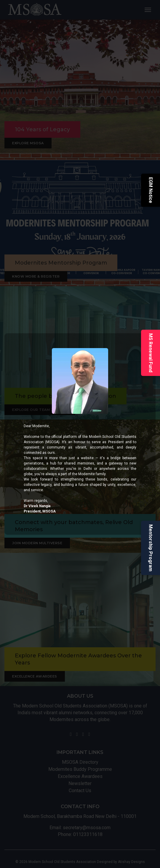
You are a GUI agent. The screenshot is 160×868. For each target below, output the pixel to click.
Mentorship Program (151, 548)
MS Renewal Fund (151, 353)
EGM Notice (151, 190)
